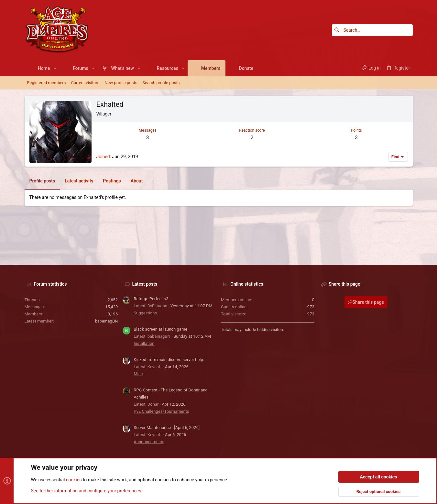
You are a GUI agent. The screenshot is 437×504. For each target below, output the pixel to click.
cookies (74, 480)
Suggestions (145, 313)
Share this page (366, 302)
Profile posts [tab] (42, 181)
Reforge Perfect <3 (151, 299)
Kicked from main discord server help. (169, 360)
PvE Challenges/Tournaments (161, 411)
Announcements (149, 442)
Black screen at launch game (160, 329)
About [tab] (137, 181)
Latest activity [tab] (79, 181)
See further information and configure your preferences (86, 491)
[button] (55, 68)
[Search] (372, 30)
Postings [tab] (112, 181)
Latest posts (145, 284)
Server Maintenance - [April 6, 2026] (167, 427)
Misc (138, 374)
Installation (144, 343)
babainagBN (106, 321)
